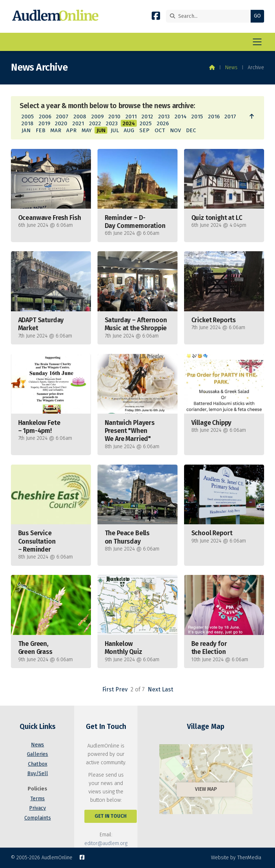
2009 (97, 117)
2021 (78, 123)
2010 (114, 117)
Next (154, 689)
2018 (27, 123)
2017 (230, 117)
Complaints (38, 818)
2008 (80, 117)
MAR (56, 130)
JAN (26, 130)
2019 (44, 123)
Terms (37, 799)
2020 (61, 123)
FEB (41, 130)
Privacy (37, 808)
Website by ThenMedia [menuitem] (236, 858)
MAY (87, 130)
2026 (163, 123)
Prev (121, 689)
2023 (112, 123)
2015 (197, 117)
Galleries (37, 754)
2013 (164, 117)
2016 (214, 117)
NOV (175, 130)
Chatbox (38, 764)
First (108, 689)
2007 (62, 117)
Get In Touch (111, 816)
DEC (191, 130)
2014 (181, 117)
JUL (115, 130)
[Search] (210, 16)
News (231, 68)
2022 (95, 123)
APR (71, 130)
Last (168, 689)
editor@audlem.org (106, 843)
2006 (45, 117)
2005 (28, 117)
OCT (160, 130)
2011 (131, 117)
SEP (144, 130)
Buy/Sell (38, 774)
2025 (146, 123)
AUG (129, 130)
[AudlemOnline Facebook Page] (156, 17)
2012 (147, 117)
